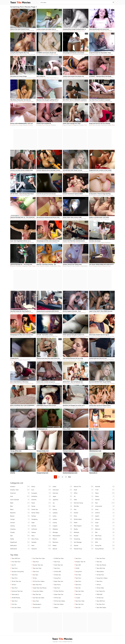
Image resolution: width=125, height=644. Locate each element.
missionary (108, 242)
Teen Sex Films (101, 558)
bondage (28, 242)
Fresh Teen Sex (58, 565)
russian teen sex (38, 565)
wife (105, 542)
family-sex (41, 509)
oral (74, 54)
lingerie (53, 101)
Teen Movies (20, 2)
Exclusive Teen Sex (17, 591)
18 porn (14, 585)
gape (41, 523)
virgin (105, 523)
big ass (109, 407)
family (41, 506)
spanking (55, 195)
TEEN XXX (99, 594)
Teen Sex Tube (37, 568)
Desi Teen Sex (37, 594)
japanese (52, 172)
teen (29, 31)
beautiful (20, 513)
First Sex (14, 604)
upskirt (105, 516)
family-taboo (41, 513)
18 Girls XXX (58, 571)
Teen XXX (78, 565)
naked (62, 545)
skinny (24, 101)
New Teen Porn (37, 585)
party (84, 516)
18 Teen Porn (100, 575)
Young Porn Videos (102, 578)
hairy (99, 242)
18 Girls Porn (37, 607)
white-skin (105, 539)
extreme (41, 500)
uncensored (105, 506)
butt (114, 125)
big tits (65, 31)
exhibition (41, 496)
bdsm (48, 54)
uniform (105, 513)
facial (41, 503)
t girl (38, 31)
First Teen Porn (16, 562)
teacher (105, 500)
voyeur (105, 526)
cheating (20, 529)
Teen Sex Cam (79, 604)
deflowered (20, 549)
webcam (105, 529)
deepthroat (20, 542)
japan (61, 172)
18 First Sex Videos (60, 601)
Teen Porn (15, 575)
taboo (105, 493)
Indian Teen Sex (59, 594)
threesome (100, 407)
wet (105, 532)
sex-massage (84, 542)
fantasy (41, 516)
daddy (20, 539)
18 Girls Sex (57, 575)
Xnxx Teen (36, 601)
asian (21, 125)
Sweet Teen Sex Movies (40, 588)
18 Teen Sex (100, 598)
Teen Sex (78, 588)
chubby (20, 532)
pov (100, 31)
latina (62, 516)
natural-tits (84, 486)
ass (47, 31)
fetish (112, 54)
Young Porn (57, 578)
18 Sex (35, 578)
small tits (104, 172)
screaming (84, 539)
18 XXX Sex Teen (59, 558)
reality (87, 54)
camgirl (20, 519)
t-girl (105, 490)
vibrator (105, 519)
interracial (62, 490)
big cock (95, 31)
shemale (105, 486)
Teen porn (99, 581)
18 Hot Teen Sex (16, 581)
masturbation (54, 266)
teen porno (57, 585)
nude (84, 490)
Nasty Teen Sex (59, 581)
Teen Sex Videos (59, 604)
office (84, 493)
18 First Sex (57, 598)
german (41, 526)
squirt (57, 54)
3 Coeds (78, 598)
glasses (41, 532)
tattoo (105, 496)
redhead (84, 532)
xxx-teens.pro (101, 591)
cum (91, 31)
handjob (41, 542)
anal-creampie (20, 500)
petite (29, 101)
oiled (84, 500)
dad (20, 536)
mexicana (62, 542)
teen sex (57, 78)
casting (20, 526)
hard (33, 31)
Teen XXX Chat (101, 568)
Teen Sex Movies (101, 565)
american (20, 493)
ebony (41, 486)
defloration (20, 545)
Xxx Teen (36, 575)
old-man (84, 506)
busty (65, 266)
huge (29, 360)
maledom (62, 529)
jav (62, 503)
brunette (98, 125)
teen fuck (36, 571)
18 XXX (77, 568)
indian (62, 486)
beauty (20, 516)
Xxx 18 (14, 565)
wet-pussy (105, 536)
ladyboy (62, 513)
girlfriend (41, 529)
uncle (105, 509)
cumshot (39, 54)
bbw (20, 506)
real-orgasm (84, 526)
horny (111, 31)
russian (84, 536)
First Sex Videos (16, 607)
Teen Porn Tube (80, 601)
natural (50, 195)
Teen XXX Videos (101, 607)
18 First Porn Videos (39, 581)
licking (62, 523)
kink (62, 506)
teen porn (15, 568)
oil (84, 496)
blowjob (13, 31)
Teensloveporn (37, 604)
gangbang (41, 519)
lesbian (62, 519)
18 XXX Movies (16, 598)
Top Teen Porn (101, 604)
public (82, 336)
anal (21, 54)
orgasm (52, 54)
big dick (70, 31)
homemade (56, 31)
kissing (62, 509)
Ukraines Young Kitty (18, 571)
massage (62, 532)
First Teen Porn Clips (39, 558)
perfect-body (84, 519)
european (41, 493)
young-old (105, 545)
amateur (43, 31)
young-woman (105, 549)
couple (34, 54)
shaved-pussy (84, 549)
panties (84, 513)
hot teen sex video (39, 598)
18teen (56, 607)
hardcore (18, 31)
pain (19, 242)
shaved (84, 545)
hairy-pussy (41, 539)
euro (41, 490)
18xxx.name (100, 571)
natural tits (84, 101)
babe (103, 31)
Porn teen (78, 575)
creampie (79, 31)
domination (105, 125)
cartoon (20, 523)
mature (62, 539)
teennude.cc (15, 594)
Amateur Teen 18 (80, 562)
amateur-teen (20, 490)
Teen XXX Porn (16, 558)
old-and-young (84, 503)
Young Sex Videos (38, 591)
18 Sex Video (100, 588)
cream (60, 195)
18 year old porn (59, 591)
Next (70, 477)
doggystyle (24, 31)
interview (62, 493)
